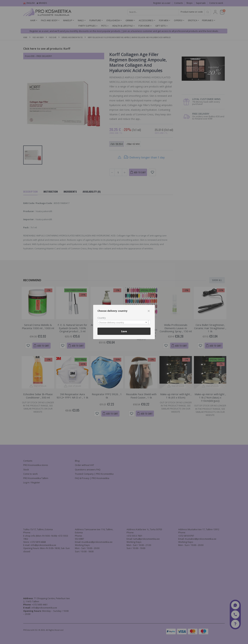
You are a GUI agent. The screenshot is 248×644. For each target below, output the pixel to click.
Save (124, 331)
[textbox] (123, 323)
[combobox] (124, 322)
